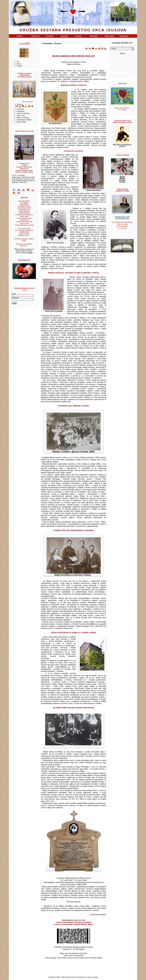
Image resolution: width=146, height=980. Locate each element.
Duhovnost (20, 109)
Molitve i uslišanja (23, 118)
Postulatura (20, 111)
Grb (18, 62)
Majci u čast (21, 115)
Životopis (20, 104)
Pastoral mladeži (123, 155)
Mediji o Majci (21, 122)
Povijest (19, 66)
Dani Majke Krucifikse (24, 120)
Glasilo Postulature (23, 113)
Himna (19, 64)
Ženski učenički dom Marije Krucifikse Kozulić (123, 121)
